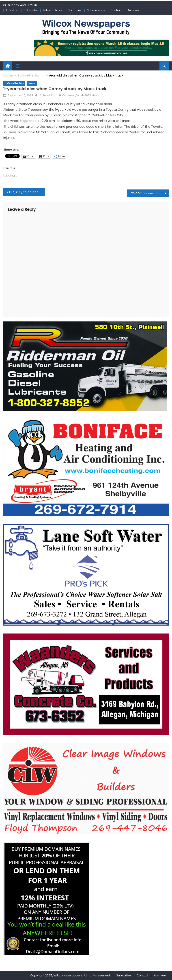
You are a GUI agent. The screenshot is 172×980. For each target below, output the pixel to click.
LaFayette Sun (14, 83)
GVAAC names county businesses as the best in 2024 (150, 193)
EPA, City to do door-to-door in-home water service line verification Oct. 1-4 (27, 192)
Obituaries (74, 10)
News (32, 83)
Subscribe (31, 10)
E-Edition (12, 10)
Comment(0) (71, 95)
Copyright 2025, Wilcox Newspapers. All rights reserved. (70, 975)
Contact (116, 10)
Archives (133, 10)
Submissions (96, 10)
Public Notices (52, 10)
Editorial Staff (48, 95)
